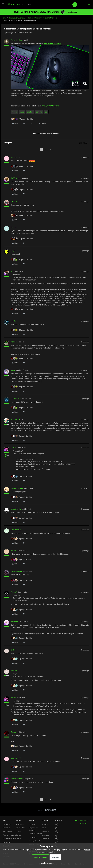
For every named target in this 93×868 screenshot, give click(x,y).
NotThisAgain (16, 419)
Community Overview (17, 18)
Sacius (14, 732)
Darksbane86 (16, 530)
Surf (13, 271)
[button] (3, 5)
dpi (46, 112)
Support (32, 821)
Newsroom (46, 831)
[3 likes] (21, 638)
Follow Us (58, 821)
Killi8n (13, 321)
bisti (13, 650)
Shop (5, 821)
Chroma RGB (20, 828)
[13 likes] (22, 309)
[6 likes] (21, 518)
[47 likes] (22, 119)
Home (4, 18)
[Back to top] (88, 808)
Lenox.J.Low (16, 758)
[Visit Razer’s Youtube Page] (57, 839)
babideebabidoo (17, 488)
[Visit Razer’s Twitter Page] (57, 835)
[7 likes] (21, 436)
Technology (20, 824)
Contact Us (46, 839)
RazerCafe (6, 828)
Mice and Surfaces (50, 18)
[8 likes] (21, 476)
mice (22, 112)
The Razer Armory (34, 18)
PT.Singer (15, 621)
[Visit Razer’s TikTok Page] (57, 842)
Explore (19, 821)
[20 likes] (22, 239)
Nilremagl (15, 157)
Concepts (19, 831)
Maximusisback (17, 779)
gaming (39, 112)
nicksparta (15, 671)
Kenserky (14, 342)
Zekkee (14, 550)
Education (6, 842)
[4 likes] (21, 610)
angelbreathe (16, 509)
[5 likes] (21, 497)
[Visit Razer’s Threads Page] (57, 832)
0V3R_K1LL (15, 178)
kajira (13, 370)
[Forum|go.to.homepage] (19, 5)
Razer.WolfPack (17, 40)
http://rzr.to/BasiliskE (52, 44)
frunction (14, 227)
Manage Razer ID (35, 841)
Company (45, 821)
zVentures (45, 835)
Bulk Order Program (9, 839)
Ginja (13, 251)
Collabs (19, 839)
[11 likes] (22, 358)
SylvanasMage (17, 571)
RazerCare (32, 837)
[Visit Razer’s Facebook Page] (57, 825)
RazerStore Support (35, 834)
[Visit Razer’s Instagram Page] (57, 828)
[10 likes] (22, 260)
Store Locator (7, 831)
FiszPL (14, 448)
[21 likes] (22, 166)
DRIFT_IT (14, 201)
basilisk (30, 112)
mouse (15, 112)
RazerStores (7, 824)
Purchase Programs (10, 835)
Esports (19, 835)
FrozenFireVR (16, 399)
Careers (45, 828)
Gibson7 (14, 592)
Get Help (32, 824)
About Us (45, 824)
